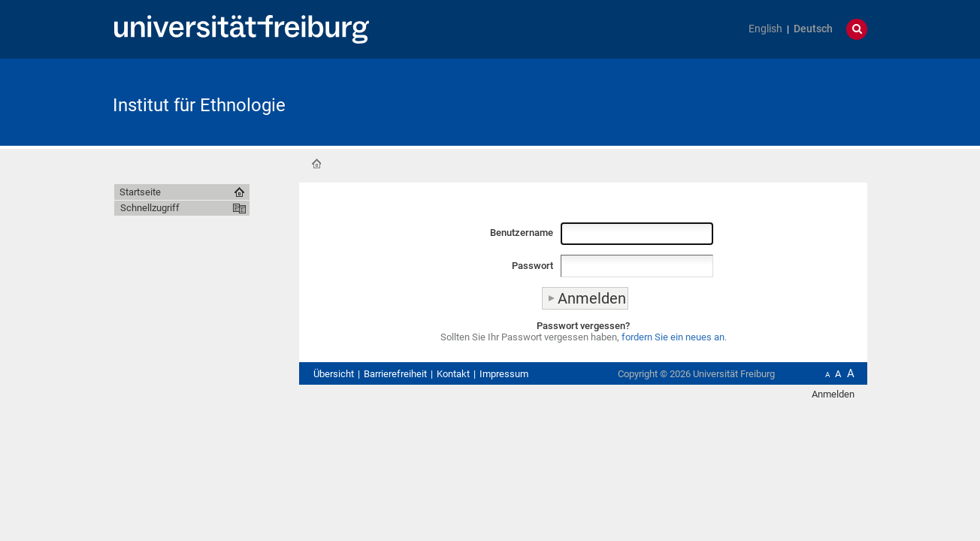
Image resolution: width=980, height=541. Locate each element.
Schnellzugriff (150, 208)
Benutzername (522, 233)
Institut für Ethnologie (199, 105)
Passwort (532, 266)
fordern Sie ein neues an (673, 337)
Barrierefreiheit (395, 374)
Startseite (316, 164)
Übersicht (334, 374)
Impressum (504, 374)
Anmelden (833, 394)
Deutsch (813, 29)
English (765, 29)
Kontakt (453, 374)
